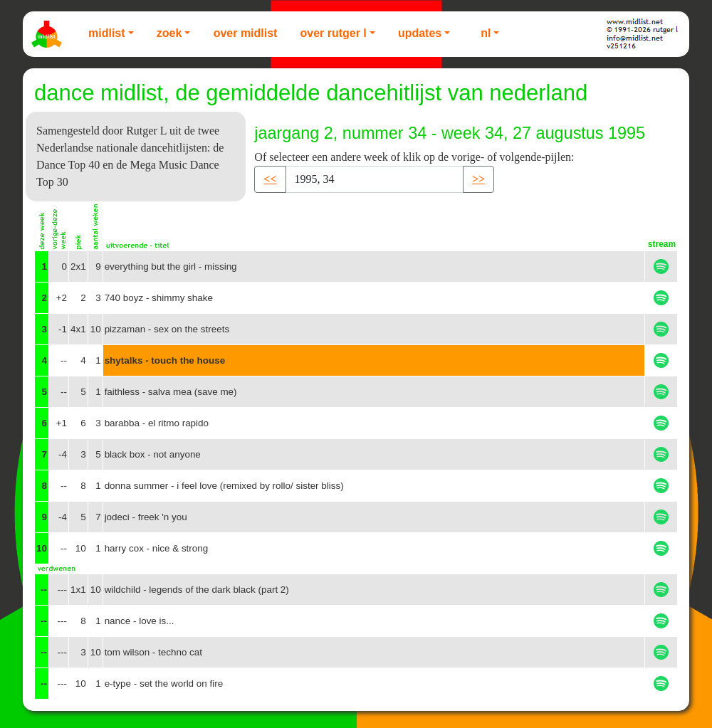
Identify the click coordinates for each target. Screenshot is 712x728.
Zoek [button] (169, 33)
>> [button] (478, 179)
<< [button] (270, 179)
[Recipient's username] (375, 179)
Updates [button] (420, 33)
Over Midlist (246, 33)
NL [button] (486, 33)
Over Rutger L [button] (333, 33)
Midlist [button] (107, 33)
